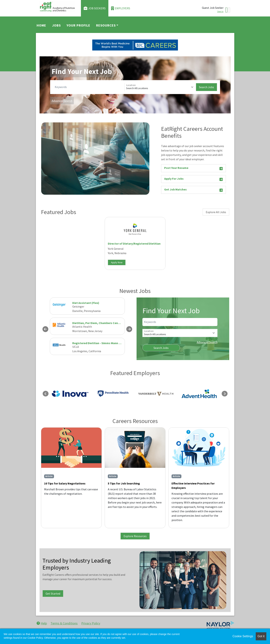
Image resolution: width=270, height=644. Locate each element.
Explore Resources (135, 536)
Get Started (53, 594)
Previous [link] (46, 394)
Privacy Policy (91, 623)
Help (42, 623)
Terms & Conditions (64, 623)
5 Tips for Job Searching (124, 483)
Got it (261, 636)
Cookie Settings (243, 636)
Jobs (56, 25)
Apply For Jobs (193, 179)
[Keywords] (89, 87)
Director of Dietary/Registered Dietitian (134, 244)
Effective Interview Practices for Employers (193, 486)
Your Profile (78, 25)
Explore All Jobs (216, 212)
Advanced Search (62, 101)
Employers (121, 8)
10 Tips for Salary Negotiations (65, 483)
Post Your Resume (193, 168)
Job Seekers (95, 8)
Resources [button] (106, 25)
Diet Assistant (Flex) (86, 303)
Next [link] (225, 394)
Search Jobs (206, 87)
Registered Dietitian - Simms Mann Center (100, 343)
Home (41, 25)
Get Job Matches (193, 190)
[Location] (160, 87)
